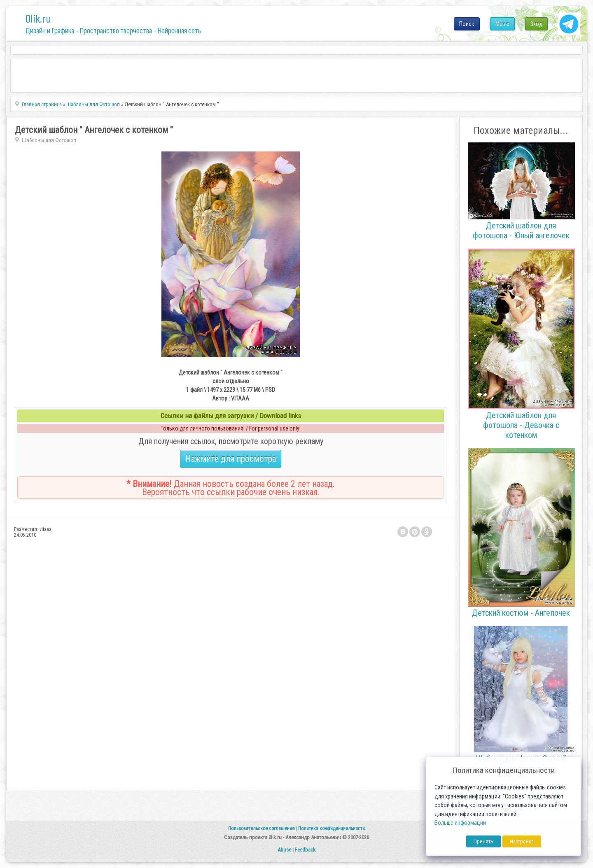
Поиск (467, 24)
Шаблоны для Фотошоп (49, 140)
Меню (502, 24)
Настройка (522, 841)
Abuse (284, 850)
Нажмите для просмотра (231, 459)
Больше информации (460, 823)
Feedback (305, 850)
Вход (536, 24)
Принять (483, 841)
